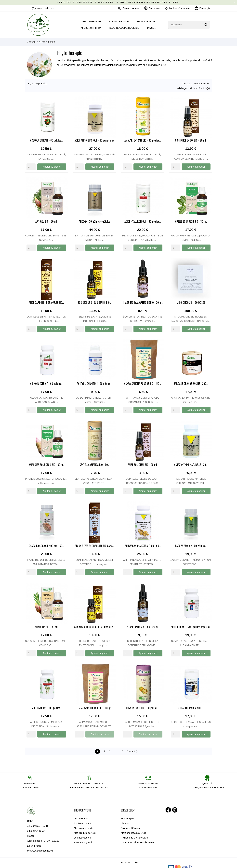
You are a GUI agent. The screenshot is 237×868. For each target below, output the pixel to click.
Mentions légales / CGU (133, 829)
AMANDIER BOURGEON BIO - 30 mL (46, 462)
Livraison (126, 820)
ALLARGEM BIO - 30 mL (46, 623)
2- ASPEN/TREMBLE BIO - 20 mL (143, 623)
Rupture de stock (100, 730)
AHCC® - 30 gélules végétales (94, 219)
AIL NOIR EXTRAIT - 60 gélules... (46, 381)
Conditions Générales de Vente (137, 839)
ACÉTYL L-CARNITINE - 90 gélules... (94, 381)
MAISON (152, 28)
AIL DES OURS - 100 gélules (46, 704)
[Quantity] (31, 164)
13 (122, 748)
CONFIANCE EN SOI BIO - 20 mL (191, 138)
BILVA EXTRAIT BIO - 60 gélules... (143, 704)
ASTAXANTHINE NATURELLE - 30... (191, 462)
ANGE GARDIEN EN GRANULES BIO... (46, 300)
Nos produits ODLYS (85, 829)
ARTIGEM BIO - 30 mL (46, 219)
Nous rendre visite (84, 824)
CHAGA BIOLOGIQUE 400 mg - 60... (46, 543)
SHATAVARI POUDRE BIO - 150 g (94, 704)
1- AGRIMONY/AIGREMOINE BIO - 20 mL (143, 300)
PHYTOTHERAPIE (91, 22)
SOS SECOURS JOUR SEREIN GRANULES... (94, 623)
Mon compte (127, 815)
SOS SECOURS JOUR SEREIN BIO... (94, 300)
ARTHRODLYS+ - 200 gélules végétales (191, 623)
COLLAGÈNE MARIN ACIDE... (191, 704)
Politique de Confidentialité (135, 834)
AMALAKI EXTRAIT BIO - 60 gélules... (143, 138)
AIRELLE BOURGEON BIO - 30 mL (191, 219)
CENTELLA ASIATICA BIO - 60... (94, 462)
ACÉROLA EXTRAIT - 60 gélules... (46, 138)
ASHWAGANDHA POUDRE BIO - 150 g (143, 381)
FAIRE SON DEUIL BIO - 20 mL (143, 462)
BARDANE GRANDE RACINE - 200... (191, 381)
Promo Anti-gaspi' (83, 839)
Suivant (133, 748)
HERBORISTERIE (146, 22)
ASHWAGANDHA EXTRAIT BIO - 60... (143, 543)
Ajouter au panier (52, 164)
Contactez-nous (129, 8)
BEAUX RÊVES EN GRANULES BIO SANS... (94, 543)
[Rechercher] (189, 25)
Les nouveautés (82, 834)
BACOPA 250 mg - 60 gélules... (191, 543)
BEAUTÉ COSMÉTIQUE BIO (124, 28)
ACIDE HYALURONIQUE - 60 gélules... (143, 219)
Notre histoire (81, 815)
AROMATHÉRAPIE (119, 22)
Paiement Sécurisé (131, 824)
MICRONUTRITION (91, 28)
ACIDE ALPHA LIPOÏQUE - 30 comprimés (94, 138)
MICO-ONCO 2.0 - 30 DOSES (191, 300)
